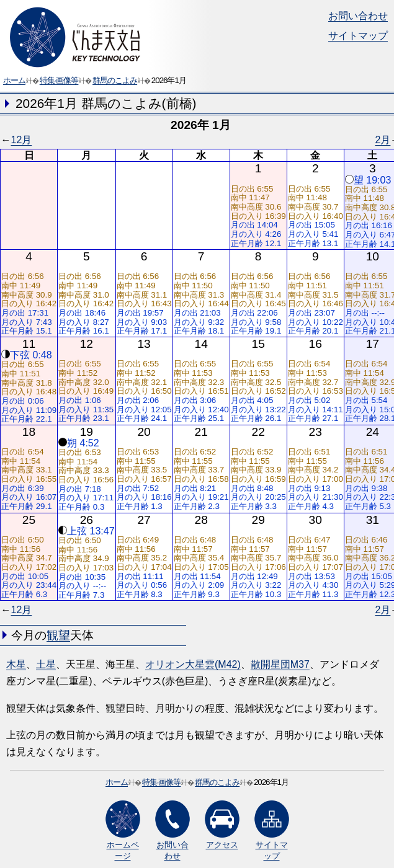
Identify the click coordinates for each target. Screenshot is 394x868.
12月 (22, 140)
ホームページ (123, 830)
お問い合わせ (358, 16)
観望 (58, 635)
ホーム (14, 80)
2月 (383, 140)
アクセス (222, 825)
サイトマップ (358, 36)
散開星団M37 (280, 664)
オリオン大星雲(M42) (193, 664)
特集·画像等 (59, 80)
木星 (16, 664)
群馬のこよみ (115, 80)
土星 (46, 664)
